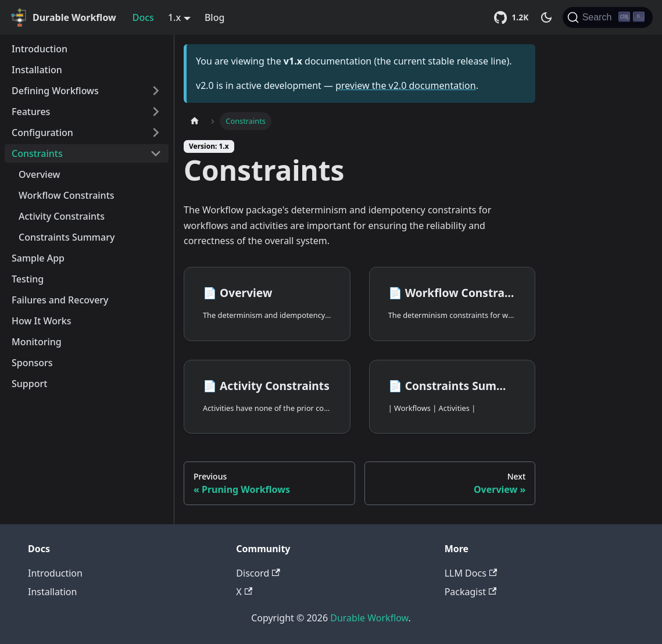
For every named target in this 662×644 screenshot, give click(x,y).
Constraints (37, 153)
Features (31, 112)
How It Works (41, 321)
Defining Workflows (55, 91)
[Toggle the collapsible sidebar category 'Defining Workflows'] (156, 91)
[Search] (608, 17)
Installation (37, 70)
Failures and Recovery (60, 300)
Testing (28, 279)
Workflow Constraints (67, 195)
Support (29, 384)
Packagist (471, 592)
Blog (214, 17)
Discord (258, 573)
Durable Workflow (369, 618)
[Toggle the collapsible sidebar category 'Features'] (156, 112)
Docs (143, 17)
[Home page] (195, 121)
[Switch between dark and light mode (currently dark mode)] (546, 17)
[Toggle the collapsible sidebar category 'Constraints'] (156, 153)
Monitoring (37, 342)
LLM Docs (471, 573)
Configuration (42, 133)
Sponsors (32, 363)
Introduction (40, 49)
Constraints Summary (67, 237)
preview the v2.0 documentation (405, 85)
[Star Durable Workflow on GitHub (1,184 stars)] (513, 17)
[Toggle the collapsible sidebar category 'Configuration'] (156, 133)
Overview (39, 174)
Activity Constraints (62, 216)
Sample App (38, 258)
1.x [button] (174, 17)
